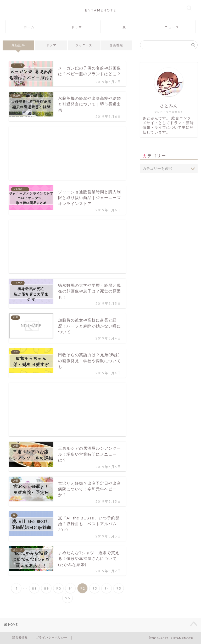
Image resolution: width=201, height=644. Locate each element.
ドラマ (77, 27)
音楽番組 (116, 45)
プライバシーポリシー (52, 637)
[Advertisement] (67, 153)
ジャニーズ (84, 45)
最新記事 (18, 45)
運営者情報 (20, 637)
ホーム (29, 27)
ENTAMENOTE (101, 10)
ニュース (172, 27)
